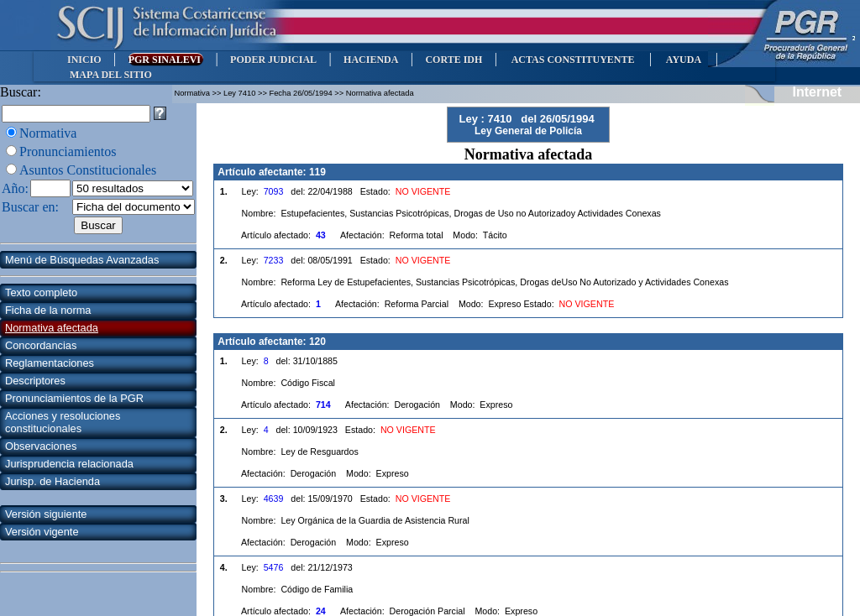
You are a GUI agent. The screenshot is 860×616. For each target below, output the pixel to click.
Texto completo (41, 292)
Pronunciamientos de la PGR (74, 398)
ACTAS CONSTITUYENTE (573, 60)
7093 (274, 191)
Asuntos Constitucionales (88, 170)
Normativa (48, 133)
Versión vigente (42, 532)
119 (317, 172)
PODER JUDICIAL (273, 60)
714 (323, 405)
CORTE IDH (454, 60)
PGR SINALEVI (166, 60)
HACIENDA (371, 60)
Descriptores (35, 381)
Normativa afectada (52, 328)
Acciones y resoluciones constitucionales (63, 422)
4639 (274, 499)
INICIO (84, 60)
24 (321, 611)
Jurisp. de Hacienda (52, 481)
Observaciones (41, 446)
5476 (274, 567)
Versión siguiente (46, 514)
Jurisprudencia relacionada (69, 464)
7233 (274, 260)
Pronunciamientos (68, 151)
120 (317, 342)
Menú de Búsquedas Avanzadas (82, 260)
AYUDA (683, 60)
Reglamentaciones (50, 363)
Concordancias (41, 345)
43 (321, 235)
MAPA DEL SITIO (111, 75)
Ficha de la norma (48, 310)
